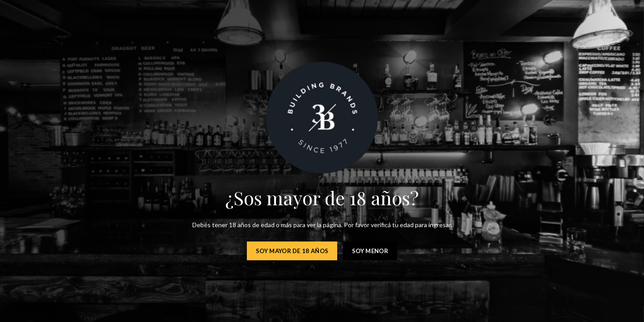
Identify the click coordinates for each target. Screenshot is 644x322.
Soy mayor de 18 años (292, 251)
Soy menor (370, 251)
